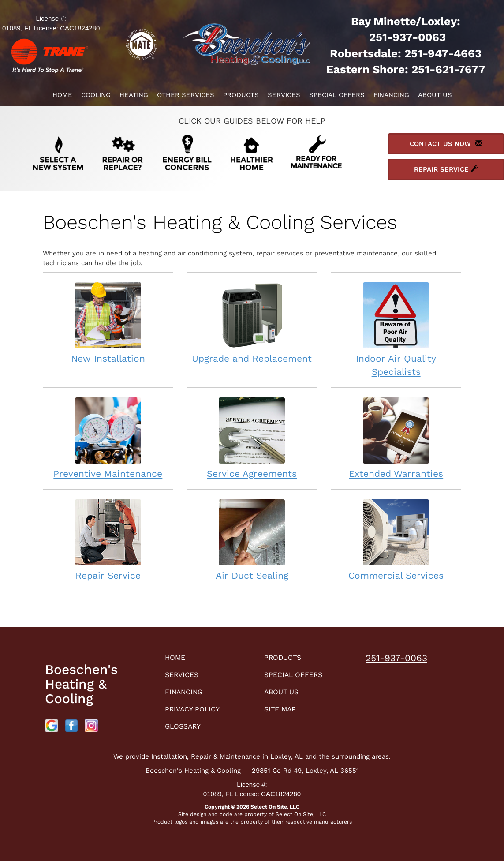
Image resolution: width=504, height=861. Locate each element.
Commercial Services (396, 540)
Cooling (96, 95)
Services (284, 95)
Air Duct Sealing (252, 540)
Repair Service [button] (446, 169)
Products (241, 95)
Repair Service (108, 540)
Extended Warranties (396, 438)
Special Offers (337, 95)
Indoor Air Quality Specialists (396, 329)
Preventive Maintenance (108, 438)
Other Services (186, 95)
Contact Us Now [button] (446, 144)
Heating (134, 95)
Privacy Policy (196, 712)
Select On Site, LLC (275, 807)
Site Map (282, 712)
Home (62, 95)
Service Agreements (252, 438)
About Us (435, 95)
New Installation (108, 323)
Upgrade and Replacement (252, 323)
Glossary (186, 730)
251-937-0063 (396, 658)
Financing (391, 95)
